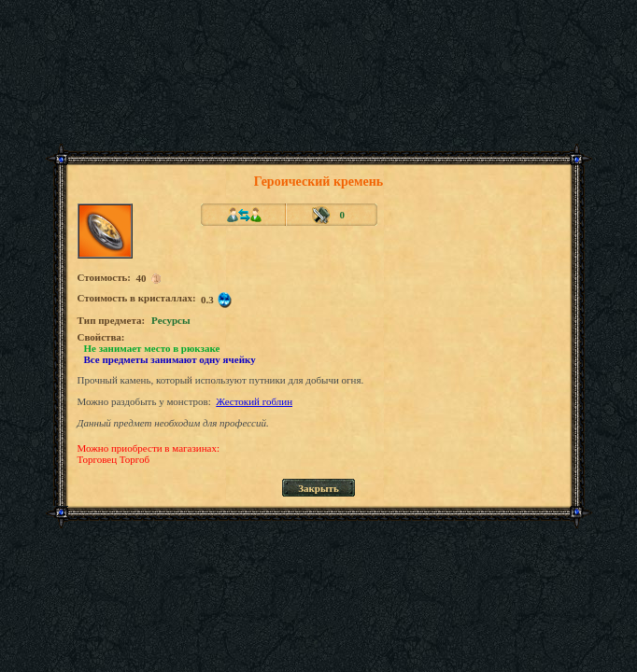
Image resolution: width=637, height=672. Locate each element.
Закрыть (318, 488)
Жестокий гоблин (254, 401)
